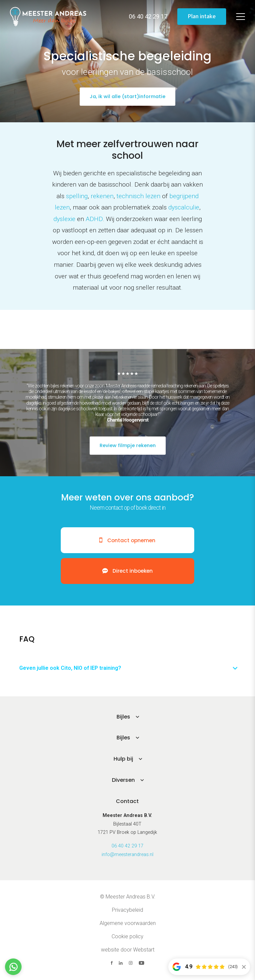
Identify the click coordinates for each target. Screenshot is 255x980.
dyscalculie (184, 207)
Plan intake (202, 16)
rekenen (102, 196)
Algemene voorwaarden (128, 923)
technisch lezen (138, 196)
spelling (77, 196)
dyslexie (64, 219)
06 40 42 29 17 (127, 846)
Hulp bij (123, 759)
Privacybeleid (127, 910)
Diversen (123, 780)
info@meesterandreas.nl (127, 855)
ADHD (94, 219)
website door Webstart (128, 950)
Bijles (123, 717)
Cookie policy (127, 937)
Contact (127, 801)
